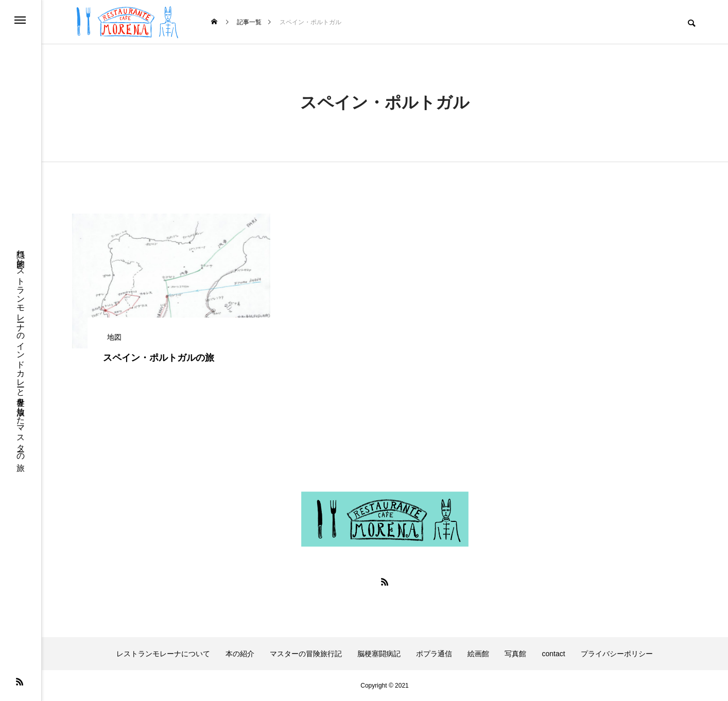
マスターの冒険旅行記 (306, 654)
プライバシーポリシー (617, 654)
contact (553, 654)
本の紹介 (240, 654)
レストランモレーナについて (163, 654)
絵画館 (478, 654)
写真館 (515, 654)
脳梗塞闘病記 (379, 654)
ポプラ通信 (434, 654)
